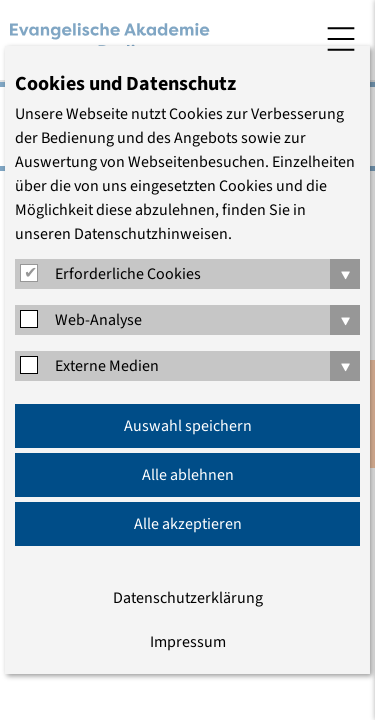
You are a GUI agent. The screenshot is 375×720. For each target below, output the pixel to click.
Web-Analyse (98, 320)
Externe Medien (107, 366)
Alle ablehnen (188, 475)
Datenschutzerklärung (188, 598)
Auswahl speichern (188, 426)
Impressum (188, 642)
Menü (341, 39)
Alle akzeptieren (188, 524)
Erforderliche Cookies (128, 274)
